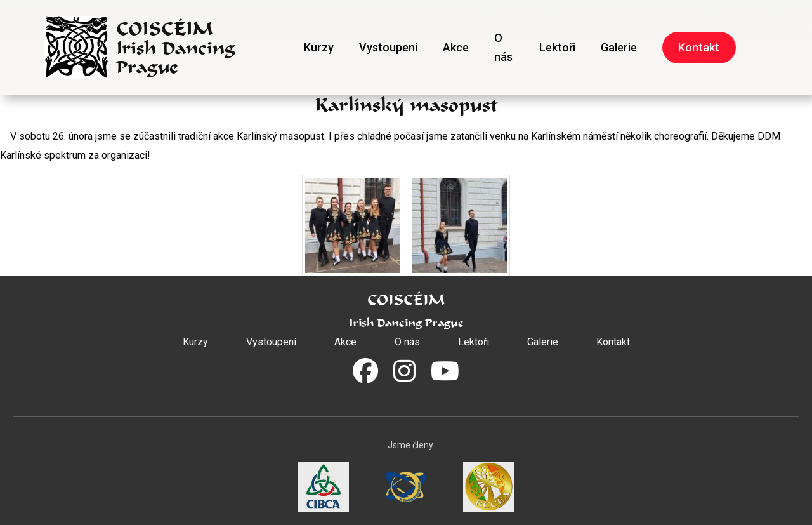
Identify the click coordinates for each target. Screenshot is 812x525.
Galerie (619, 47)
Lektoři (557, 47)
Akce (456, 47)
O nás (503, 47)
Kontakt (699, 47)
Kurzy (319, 47)
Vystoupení (388, 47)
